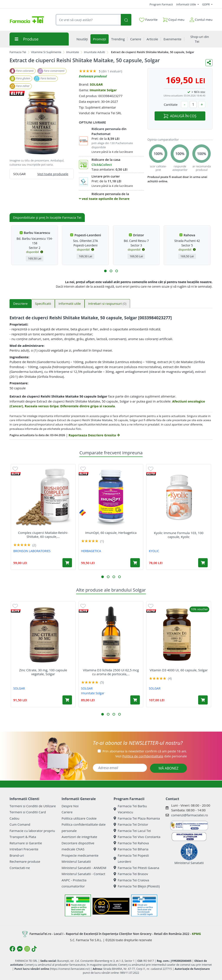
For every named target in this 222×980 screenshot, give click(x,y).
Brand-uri (17, 855)
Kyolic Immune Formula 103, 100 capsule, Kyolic (179, 535)
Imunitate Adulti (94, 52)
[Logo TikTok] (34, 949)
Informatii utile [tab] (70, 303)
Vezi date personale (151, 756)
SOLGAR (96, 84)
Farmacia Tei (18, 52)
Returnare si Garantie (26, 843)
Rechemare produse (25, 861)
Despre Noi (70, 806)
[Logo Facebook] (12, 949)
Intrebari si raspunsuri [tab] (107, 303)
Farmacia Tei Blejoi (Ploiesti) (137, 886)
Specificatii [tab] (43, 303)
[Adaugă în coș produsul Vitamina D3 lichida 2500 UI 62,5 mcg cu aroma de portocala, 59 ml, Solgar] (135, 700)
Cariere (67, 812)
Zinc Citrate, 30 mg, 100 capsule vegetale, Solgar (43, 672)
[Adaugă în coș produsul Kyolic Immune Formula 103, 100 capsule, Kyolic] (203, 563)
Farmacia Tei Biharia (131, 849)
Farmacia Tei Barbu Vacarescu (130, 809)
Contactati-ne (20, 868)
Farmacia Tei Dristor (131, 824)
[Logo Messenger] (20, 949)
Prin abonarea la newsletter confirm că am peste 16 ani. (145, 751)
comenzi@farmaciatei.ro (189, 815)
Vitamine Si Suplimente (46, 52)
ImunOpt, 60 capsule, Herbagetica (111, 533)
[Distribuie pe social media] (209, 63)
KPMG (196, 934)
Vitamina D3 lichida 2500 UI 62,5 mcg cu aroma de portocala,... (111, 672)
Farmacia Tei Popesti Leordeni (131, 859)
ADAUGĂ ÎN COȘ (180, 116)
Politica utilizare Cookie (79, 818)
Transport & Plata (23, 837)
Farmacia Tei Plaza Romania (137, 818)
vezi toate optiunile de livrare (104, 199)
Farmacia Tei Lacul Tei (132, 831)
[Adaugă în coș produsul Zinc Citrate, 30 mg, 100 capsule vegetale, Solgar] (67, 700)
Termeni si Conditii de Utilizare (33, 806)
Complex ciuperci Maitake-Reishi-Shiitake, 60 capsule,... (43, 535)
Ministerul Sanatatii (76, 861)
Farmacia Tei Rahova (131, 843)
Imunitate (73, 52)
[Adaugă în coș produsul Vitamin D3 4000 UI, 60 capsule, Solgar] (203, 700)
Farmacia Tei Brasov (131, 874)
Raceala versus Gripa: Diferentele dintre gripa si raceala (70, 406)
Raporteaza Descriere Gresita (94, 435)
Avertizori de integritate (79, 837)
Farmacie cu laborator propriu (32, 831)
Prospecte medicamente (80, 855)
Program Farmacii (161, 4)
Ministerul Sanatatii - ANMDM (84, 868)
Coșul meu (174, 19)
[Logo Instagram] (27, 949)
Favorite (148, 20)
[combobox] (88, 20)
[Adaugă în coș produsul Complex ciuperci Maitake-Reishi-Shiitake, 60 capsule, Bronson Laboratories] (67, 563)
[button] (105, 271)
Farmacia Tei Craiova (131, 880)
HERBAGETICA (91, 551)
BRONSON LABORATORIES (32, 551)
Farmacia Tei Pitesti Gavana (136, 868)
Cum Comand (20, 824)
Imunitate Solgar (103, 90)
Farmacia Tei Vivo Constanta (137, 837)
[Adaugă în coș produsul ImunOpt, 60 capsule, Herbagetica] (135, 563)
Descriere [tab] (20, 303)
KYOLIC (154, 551)
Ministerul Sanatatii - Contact (83, 874)
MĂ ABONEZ (168, 768)
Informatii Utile (186, 4)
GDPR (206, 4)
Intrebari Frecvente (24, 849)
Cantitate (171, 104)
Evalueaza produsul (93, 76)
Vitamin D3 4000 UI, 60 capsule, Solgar (179, 670)
